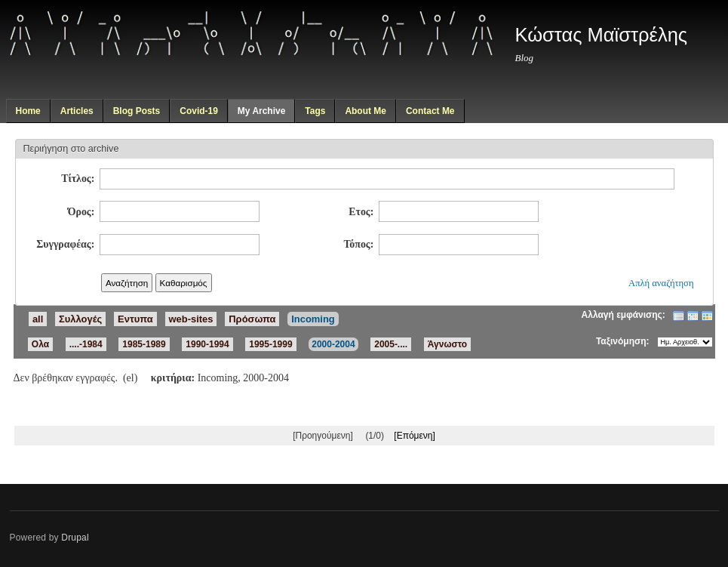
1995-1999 (270, 344)
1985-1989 (144, 344)
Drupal (75, 538)
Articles (77, 111)
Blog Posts (137, 111)
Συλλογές (80, 319)
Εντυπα (135, 319)
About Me (366, 111)
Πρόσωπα (252, 319)
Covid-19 (199, 111)
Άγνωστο (447, 344)
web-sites (191, 319)
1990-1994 (207, 344)
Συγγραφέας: (65, 244)
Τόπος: (358, 244)
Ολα (40, 344)
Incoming (313, 319)
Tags (315, 111)
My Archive (262, 111)
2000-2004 (333, 344)
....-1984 (86, 344)
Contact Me (430, 111)
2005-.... (391, 344)
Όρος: (81, 212)
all (38, 319)
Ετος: (361, 212)
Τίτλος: (78, 179)
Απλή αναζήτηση (661, 283)
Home (28, 111)
